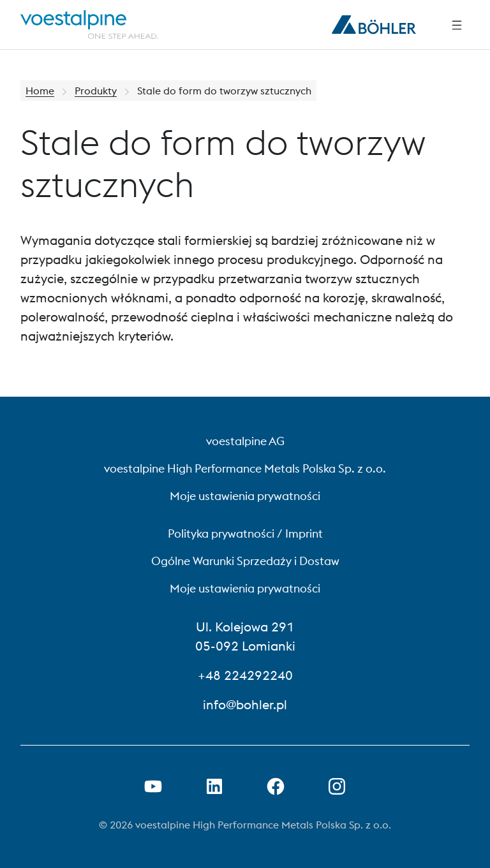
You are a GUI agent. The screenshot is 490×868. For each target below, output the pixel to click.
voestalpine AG (245, 441)
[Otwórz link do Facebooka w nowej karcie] (276, 786)
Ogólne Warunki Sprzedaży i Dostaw (245, 561)
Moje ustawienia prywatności (245, 496)
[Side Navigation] (457, 25)
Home (40, 91)
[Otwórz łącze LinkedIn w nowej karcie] (214, 786)
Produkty (96, 91)
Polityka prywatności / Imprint (245, 533)
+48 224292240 (245, 675)
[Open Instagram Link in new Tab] (337, 786)
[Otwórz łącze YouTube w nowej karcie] (153, 786)
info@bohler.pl (245, 704)
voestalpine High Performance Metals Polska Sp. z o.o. (245, 468)
